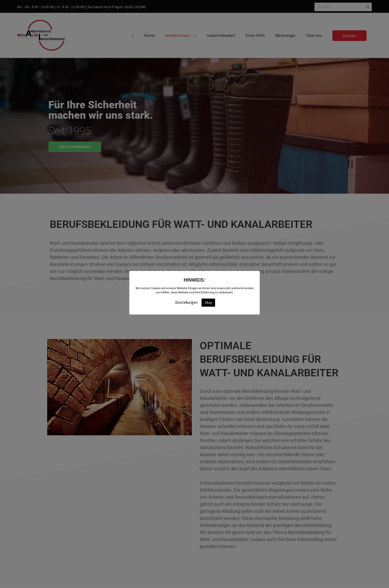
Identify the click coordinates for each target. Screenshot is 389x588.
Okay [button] (208, 303)
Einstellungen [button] (186, 302)
